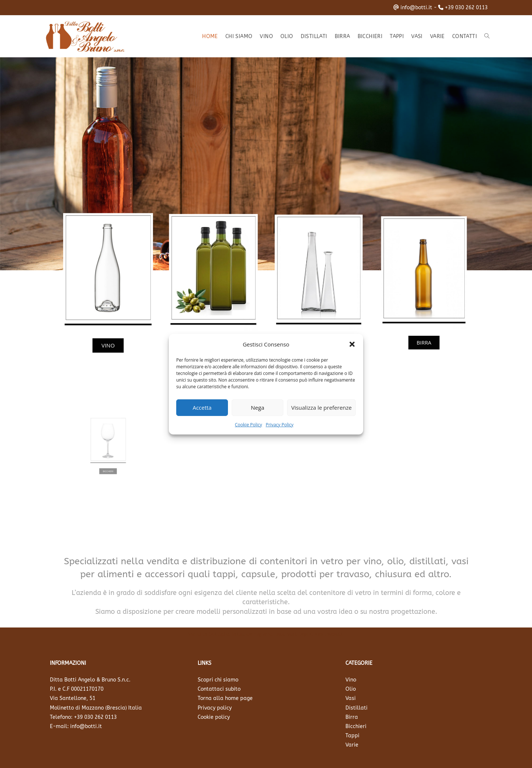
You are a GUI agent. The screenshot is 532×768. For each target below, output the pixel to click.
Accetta (202, 407)
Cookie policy (214, 717)
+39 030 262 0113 (466, 8)
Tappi (352, 736)
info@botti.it (416, 8)
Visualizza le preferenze (321, 407)
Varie (352, 745)
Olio (351, 689)
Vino (351, 680)
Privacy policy (215, 708)
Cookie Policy (248, 424)
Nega (258, 407)
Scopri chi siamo (218, 680)
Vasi (351, 698)
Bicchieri (356, 726)
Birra (352, 717)
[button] (352, 344)
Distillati (357, 708)
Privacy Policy (279, 424)
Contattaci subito (219, 689)
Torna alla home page (225, 698)
